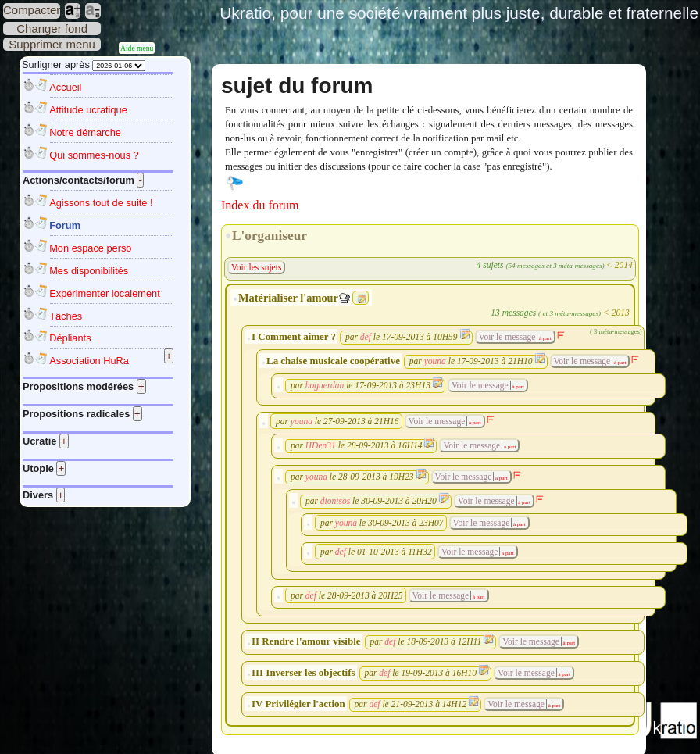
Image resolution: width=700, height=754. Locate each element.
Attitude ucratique (88, 110)
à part (544, 338)
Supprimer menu (52, 44)
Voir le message (507, 337)
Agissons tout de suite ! (101, 203)
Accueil (65, 87)
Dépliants (70, 338)
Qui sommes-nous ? (94, 155)
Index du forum (260, 205)
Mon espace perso (90, 248)
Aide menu (137, 48)
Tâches (66, 316)
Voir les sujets (256, 267)
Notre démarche (85, 132)
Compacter (32, 10)
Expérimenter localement (105, 293)
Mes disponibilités (89, 271)
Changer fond (52, 29)
